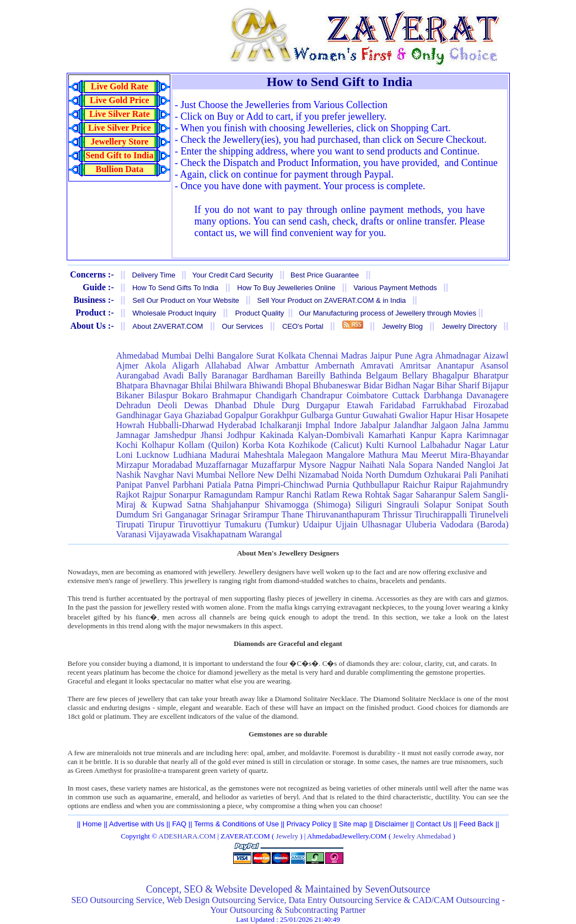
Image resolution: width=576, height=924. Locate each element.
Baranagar (230, 375)
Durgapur (323, 405)
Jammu (496, 425)
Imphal (318, 425)
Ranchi (299, 495)
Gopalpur (241, 415)
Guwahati (380, 415)
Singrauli (403, 504)
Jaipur (381, 356)
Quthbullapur (376, 485)
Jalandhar (410, 425)
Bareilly (311, 375)
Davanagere (487, 395)
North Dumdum (394, 475)
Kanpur (423, 435)
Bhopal (298, 385)
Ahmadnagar (458, 356)
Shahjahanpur (235, 504)
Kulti (375, 445)
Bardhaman (272, 375)
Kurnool (402, 445)
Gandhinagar (139, 415)
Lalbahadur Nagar (453, 445)
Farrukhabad (444, 405)
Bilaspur (163, 395)
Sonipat (470, 504)
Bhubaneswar (337, 385)
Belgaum (382, 375)
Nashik (129, 475)
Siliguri (369, 504)
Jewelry (287, 836)
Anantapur (456, 365)
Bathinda (346, 375)
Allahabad (223, 365)
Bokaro (195, 395)
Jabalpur (375, 425)
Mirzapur (133, 465)
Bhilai (201, 385)
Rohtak (378, 495)
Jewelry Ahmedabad (422, 836)
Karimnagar (487, 435)
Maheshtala (263, 455)
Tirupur (161, 524)
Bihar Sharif (458, 385)
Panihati (494, 475)
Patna (244, 485)
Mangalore (345, 455)
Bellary (415, 375)
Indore (346, 425)
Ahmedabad (138, 356)
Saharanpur (436, 495)
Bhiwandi (266, 385)
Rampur (270, 495)
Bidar (373, 385)
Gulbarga (317, 415)
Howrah (131, 425)
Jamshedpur (175, 435)
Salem (470, 495)
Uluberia (421, 524)
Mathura (383, 455)
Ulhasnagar (382, 524)
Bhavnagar (169, 385)
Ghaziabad (203, 415)
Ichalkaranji (281, 425)
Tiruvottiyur (200, 524)
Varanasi (131, 534)
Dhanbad (230, 405)
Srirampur (261, 514)
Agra (424, 356)
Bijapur (496, 385)
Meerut (434, 455)
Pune (403, 356)
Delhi (204, 356)
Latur (499, 445)
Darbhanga (443, 395)
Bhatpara (132, 385)
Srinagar (225, 514)
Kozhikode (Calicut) (325, 445)
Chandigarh (276, 395)
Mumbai (176, 356)
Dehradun (134, 405)
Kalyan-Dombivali (331, 435)
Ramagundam (228, 495)
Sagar (403, 495)
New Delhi (277, 475)
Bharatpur (491, 375)
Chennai (323, 356)
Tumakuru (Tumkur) (262, 524)
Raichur (416, 485)
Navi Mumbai (201, 475)
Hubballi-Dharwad (181, 425)
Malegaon (305, 455)
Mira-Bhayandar (480, 455)
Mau (409, 455)
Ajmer (128, 365)
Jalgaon (445, 425)
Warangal (265, 534)
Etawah (360, 405)
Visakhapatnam (219, 534)
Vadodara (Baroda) (474, 524)
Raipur (445, 485)
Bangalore (235, 356)
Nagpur (342, 465)
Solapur (438, 504)
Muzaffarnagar (222, 465)
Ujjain (347, 524)
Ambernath (335, 365)
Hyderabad (237, 425)
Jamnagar (133, 435)
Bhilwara (231, 385)
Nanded (450, 465)
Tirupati (130, 524)
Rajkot (128, 495)
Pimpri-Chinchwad (290, 485)
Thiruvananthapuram (343, 514)
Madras (354, 356)
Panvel (158, 485)
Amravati (377, 365)
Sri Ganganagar (180, 514)
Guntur (348, 415)
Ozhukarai (443, 475)
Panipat (130, 485)
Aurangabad (138, 375)
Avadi (174, 375)
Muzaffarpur (274, 465)
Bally (198, 375)
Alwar (258, 365)
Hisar (464, 415)
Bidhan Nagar (410, 385)
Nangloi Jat (488, 465)
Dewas (196, 405)
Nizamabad (319, 475)
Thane (292, 514)
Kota (276, 445)
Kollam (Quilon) (208, 445)
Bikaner (130, 395)
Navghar (158, 475)
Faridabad (397, 405)
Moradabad (172, 465)
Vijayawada (169, 534)
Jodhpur (241, 435)
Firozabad (491, 405)
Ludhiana (190, 455)
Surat (266, 356)
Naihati (372, 465)
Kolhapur (158, 445)
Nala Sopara (411, 465)
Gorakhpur (279, 415)
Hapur (441, 415)
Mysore (312, 465)
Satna (197, 504)
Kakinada (276, 435)
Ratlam (327, 495)
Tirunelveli (489, 514)
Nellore (241, 475)
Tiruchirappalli (441, 514)
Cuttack (406, 395)
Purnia (338, 485)
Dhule (264, 405)
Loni (125, 455)
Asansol (494, 365)
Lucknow (153, 455)
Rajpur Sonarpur (172, 495)
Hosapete (492, 415)
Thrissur (397, 514)
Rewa (352, 495)
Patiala (219, 485)
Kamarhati (387, 435)
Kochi (127, 445)
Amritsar (415, 365)
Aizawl (496, 356)
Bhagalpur (451, 375)
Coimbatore (368, 395)
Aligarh (185, 365)
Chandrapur (322, 395)
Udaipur (317, 524)
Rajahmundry (484, 485)
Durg (291, 405)
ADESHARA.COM (187, 836)
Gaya (173, 415)
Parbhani (188, 485)
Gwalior (413, 415)
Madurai (225, 455)
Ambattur (292, 365)
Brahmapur (232, 395)
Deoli (168, 405)
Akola (155, 365)
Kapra (451, 435)
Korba (253, 445)
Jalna (470, 425)
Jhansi (212, 435)
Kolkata (292, 356)
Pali (470, 475)
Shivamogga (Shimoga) (308, 504)
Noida (352, 475)
